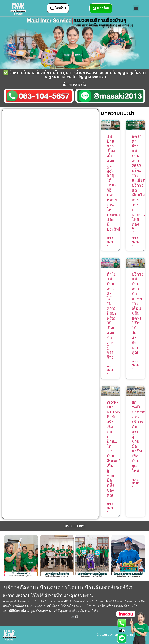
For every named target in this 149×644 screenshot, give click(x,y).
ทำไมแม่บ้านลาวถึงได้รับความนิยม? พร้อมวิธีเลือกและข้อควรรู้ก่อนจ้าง (112, 316)
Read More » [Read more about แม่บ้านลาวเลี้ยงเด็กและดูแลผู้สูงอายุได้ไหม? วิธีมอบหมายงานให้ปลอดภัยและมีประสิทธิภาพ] (110, 242)
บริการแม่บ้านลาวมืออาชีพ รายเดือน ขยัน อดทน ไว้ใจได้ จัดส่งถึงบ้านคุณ (138, 313)
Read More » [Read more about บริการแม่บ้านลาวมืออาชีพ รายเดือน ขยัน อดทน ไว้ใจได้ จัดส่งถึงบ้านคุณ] (135, 365)
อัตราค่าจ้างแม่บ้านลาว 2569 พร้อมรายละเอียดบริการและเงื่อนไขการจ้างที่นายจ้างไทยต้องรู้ (139, 183)
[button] (136, 8)
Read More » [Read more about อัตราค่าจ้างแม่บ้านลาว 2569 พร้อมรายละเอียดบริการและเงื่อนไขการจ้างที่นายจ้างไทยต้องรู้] (135, 242)
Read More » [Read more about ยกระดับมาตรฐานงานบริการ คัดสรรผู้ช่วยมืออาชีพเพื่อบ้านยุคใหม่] (135, 483)
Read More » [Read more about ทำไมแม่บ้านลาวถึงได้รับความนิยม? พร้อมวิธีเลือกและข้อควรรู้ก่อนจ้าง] (110, 370)
